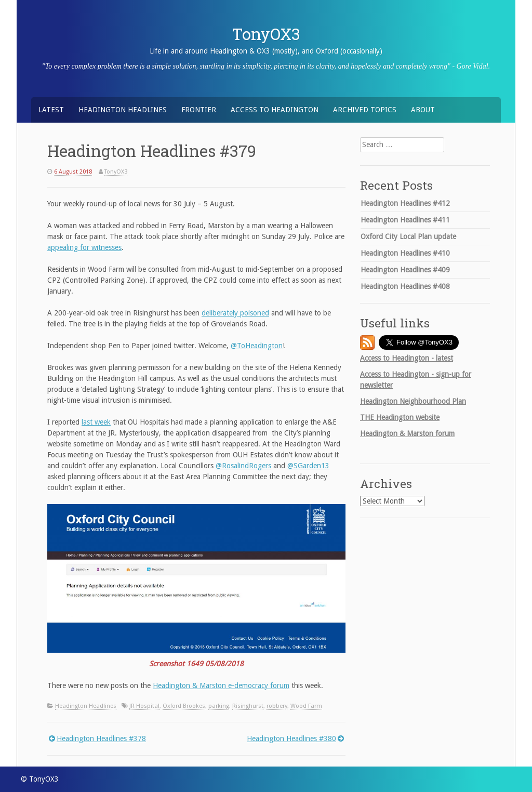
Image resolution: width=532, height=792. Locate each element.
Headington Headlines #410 (405, 253)
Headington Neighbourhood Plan (413, 401)
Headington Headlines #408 (405, 286)
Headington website (400, 417)
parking (219, 706)
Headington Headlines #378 (101, 738)
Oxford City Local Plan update (408, 236)
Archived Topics (365, 110)
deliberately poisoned (235, 313)
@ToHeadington (257, 346)
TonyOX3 (266, 34)
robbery (277, 706)
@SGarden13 (308, 466)
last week (96, 422)
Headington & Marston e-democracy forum (221, 685)
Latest (51, 110)
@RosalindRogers (243, 466)
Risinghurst (248, 706)
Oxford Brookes (184, 706)
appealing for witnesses (84, 247)
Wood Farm (306, 706)
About (423, 110)
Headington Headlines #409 (405, 270)
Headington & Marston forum (407, 433)
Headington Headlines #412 (405, 203)
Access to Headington (275, 110)
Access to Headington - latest (407, 358)
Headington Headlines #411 (405, 220)
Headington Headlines (123, 110)
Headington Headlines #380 (291, 738)
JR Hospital (144, 706)
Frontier (199, 110)
